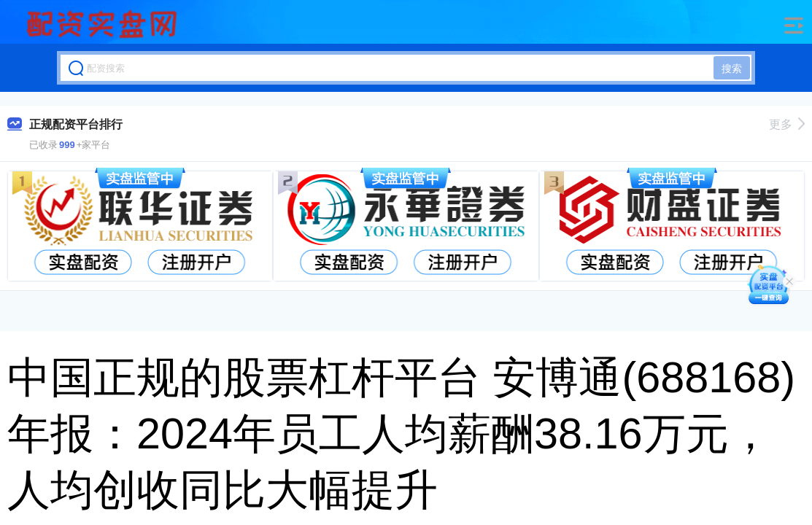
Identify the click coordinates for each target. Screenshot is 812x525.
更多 (787, 124)
